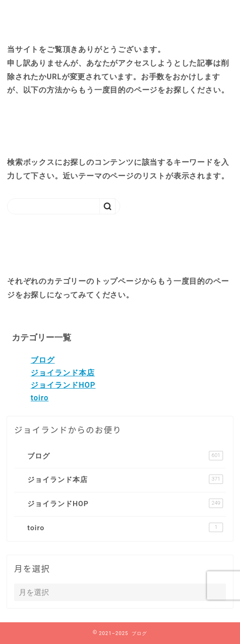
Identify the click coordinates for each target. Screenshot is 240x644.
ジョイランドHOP (63, 385)
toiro (40, 398)
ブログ (43, 360)
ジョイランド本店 (63, 373)
